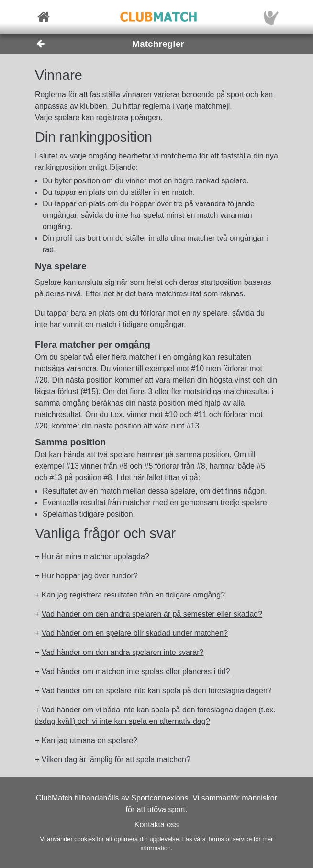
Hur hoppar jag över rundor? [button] (90, 576)
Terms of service (229, 839)
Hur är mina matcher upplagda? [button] (95, 557)
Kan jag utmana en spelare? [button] (89, 740)
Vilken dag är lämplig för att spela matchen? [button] (116, 760)
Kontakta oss (157, 825)
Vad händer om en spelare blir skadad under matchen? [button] (135, 633)
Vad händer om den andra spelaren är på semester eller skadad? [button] (152, 614)
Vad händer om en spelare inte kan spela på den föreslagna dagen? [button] (157, 691)
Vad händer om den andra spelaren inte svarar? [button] (123, 652)
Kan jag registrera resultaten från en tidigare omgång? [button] (133, 595)
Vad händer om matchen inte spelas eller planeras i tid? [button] (136, 671)
